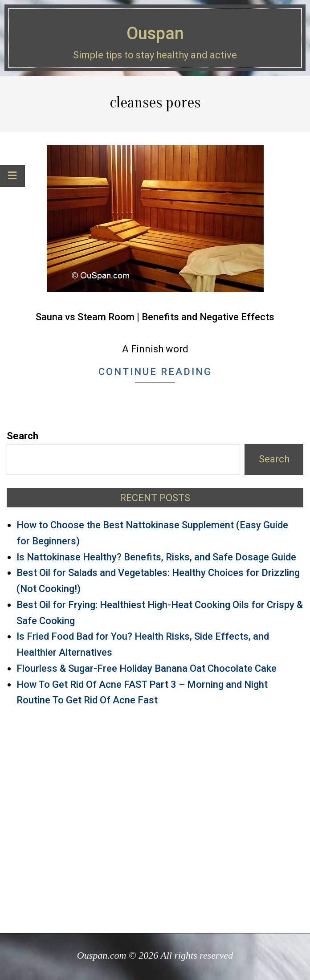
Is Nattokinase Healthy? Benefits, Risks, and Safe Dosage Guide (156, 557)
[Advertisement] (155, 816)
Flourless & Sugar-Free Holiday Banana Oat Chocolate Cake (147, 668)
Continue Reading (155, 372)
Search (22, 436)
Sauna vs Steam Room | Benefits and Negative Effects (155, 317)
